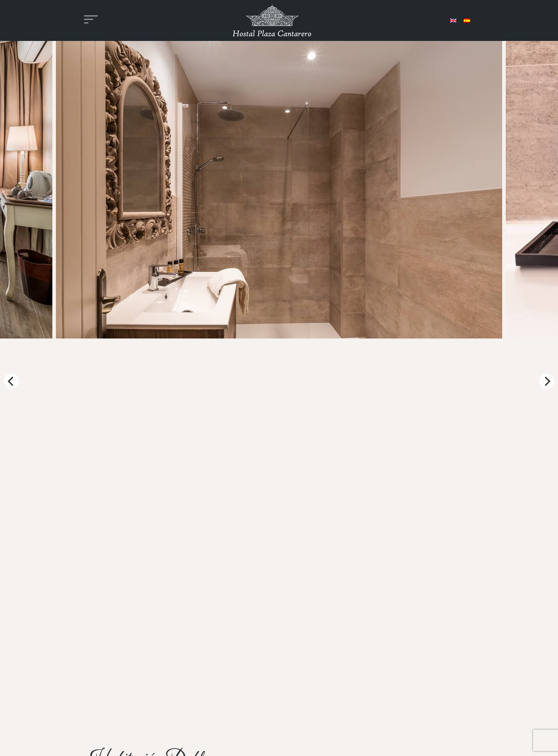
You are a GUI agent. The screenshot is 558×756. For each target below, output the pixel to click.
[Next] (547, 381)
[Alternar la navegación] (91, 21)
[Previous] (11, 381)
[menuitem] (453, 20)
